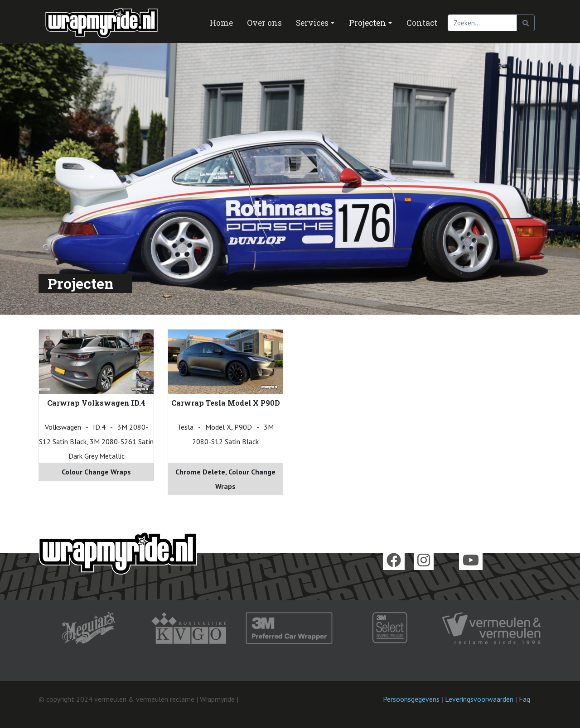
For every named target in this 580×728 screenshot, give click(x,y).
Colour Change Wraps (96, 472)
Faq (524, 699)
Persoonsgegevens (411, 699)
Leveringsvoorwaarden (479, 699)
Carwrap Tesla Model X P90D (226, 403)
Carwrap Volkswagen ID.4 (96, 403)
